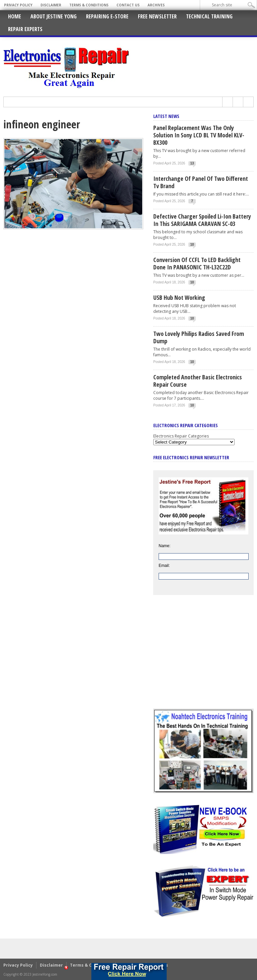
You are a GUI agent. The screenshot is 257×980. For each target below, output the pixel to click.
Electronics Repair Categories (181, 436)
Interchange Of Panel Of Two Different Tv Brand (201, 182)
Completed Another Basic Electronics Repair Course (198, 381)
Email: (164, 566)
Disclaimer (51, 5)
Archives (156, 5)
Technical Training (209, 16)
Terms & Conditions (89, 5)
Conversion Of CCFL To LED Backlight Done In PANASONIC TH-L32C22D (197, 263)
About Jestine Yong (54, 16)
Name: (164, 546)
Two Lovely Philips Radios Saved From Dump (199, 337)
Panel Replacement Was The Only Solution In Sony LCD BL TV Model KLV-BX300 (199, 135)
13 (192, 163)
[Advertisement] (203, 657)
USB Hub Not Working (179, 297)
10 (192, 244)
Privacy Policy (18, 5)
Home (15, 16)
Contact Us (128, 5)
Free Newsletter (157, 16)
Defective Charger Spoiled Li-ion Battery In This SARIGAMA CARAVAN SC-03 (202, 220)
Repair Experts (25, 29)
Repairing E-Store (107, 16)
